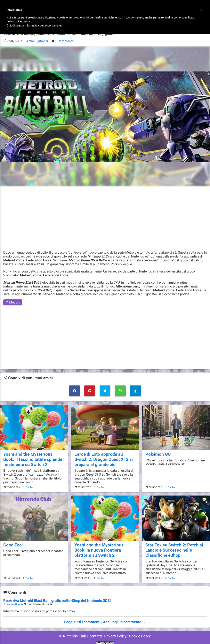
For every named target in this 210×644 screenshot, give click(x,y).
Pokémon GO (157, 451)
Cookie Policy (137, 630)
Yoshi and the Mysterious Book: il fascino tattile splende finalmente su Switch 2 (33, 456)
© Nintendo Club (76, 630)
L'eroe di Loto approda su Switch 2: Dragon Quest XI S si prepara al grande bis (104, 456)
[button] (201, 10)
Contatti (96, 630)
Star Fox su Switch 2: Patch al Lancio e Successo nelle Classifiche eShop (172, 545)
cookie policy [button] (21, 21)
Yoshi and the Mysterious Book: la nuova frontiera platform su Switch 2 (105, 545)
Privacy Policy (114, 630)
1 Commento (62, 40)
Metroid (12, 301)
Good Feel (12, 540)
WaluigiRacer (14, 598)
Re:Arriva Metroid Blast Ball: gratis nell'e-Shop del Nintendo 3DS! (51, 595)
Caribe (29, 483)
